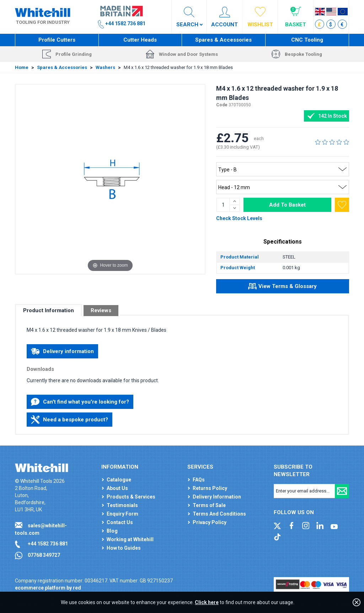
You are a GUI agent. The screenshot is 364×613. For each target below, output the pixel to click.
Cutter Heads (140, 40)
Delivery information (62, 351)
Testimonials (122, 505)
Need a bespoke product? (69, 420)
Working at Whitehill (130, 539)
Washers (105, 67)
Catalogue (119, 480)
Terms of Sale (209, 505)
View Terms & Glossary (282, 287)
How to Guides (124, 548)
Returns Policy (210, 488)
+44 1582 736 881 (48, 544)
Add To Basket (287, 205)
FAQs (199, 480)
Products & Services (131, 497)
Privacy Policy (210, 522)
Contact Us (120, 522)
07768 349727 (44, 555)
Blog (112, 531)
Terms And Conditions (219, 514)
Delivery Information (217, 497)
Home (22, 67)
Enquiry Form (122, 514)
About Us (117, 488)
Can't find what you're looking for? (80, 402)
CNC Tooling (307, 40)
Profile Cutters (57, 40)
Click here (207, 602)
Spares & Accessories (223, 40)
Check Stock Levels (239, 218)
